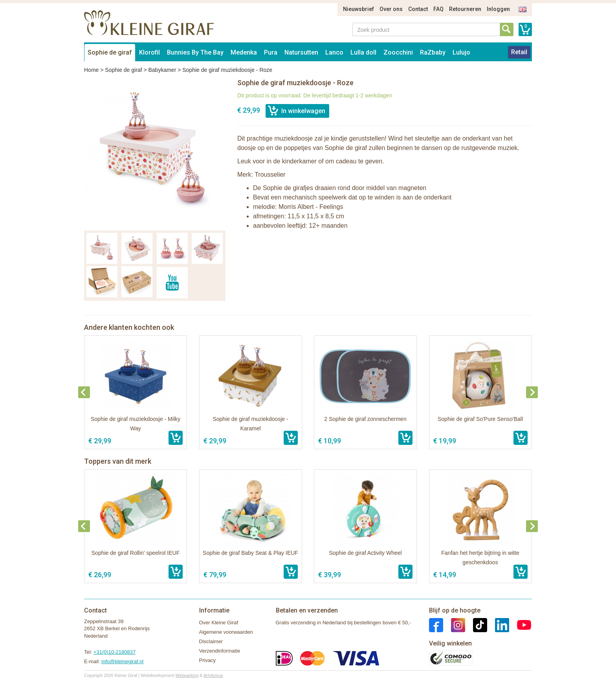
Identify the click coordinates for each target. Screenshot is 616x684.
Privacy (208, 660)
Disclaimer (211, 641)
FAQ (438, 9)
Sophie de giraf (110, 52)
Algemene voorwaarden (226, 632)
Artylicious (213, 675)
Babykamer (162, 70)
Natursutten (301, 52)
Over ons (391, 9)
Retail (519, 52)
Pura (271, 52)
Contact (418, 9)
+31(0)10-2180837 (115, 652)
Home (91, 70)
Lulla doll (363, 52)
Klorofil (149, 52)
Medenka (244, 52)
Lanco (334, 52)
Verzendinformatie (220, 651)
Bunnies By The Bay (195, 52)
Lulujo (461, 52)
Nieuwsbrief (358, 9)
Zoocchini (398, 52)
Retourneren (465, 9)
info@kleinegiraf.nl (122, 661)
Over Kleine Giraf (219, 623)
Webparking (187, 675)
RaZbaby (433, 52)
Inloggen (498, 9)
